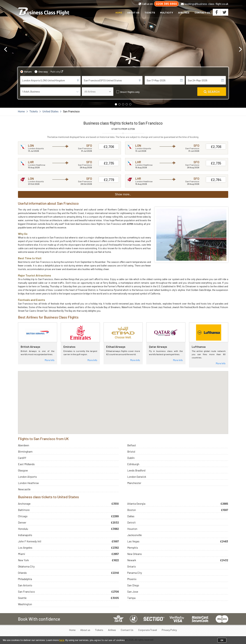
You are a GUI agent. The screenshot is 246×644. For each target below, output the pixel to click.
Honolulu (23, 529)
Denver (22, 522)
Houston (132, 529)
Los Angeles (25, 548)
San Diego (133, 585)
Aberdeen (24, 445)
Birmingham (25, 452)
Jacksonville (135, 535)
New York (23, 560)
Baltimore (24, 510)
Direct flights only (130, 92)
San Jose (133, 592)
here (62, 640)
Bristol (131, 452)
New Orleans (135, 554)
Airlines (184, 12)
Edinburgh (133, 464)
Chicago (23, 516)
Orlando (22, 573)
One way (43, 72)
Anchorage (24, 504)
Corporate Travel (148, 630)
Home (119, 12)
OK (222, 640)
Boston (132, 510)
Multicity (167, 12)
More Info (50, 360)
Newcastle (24, 489)
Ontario (132, 566)
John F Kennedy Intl (30, 541)
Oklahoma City (26, 566)
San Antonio (25, 585)
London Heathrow (28, 483)
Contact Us (202, 12)
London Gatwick (137, 477)
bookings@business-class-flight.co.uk (205, 4)
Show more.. (123, 194)
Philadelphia (25, 579)
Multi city (57, 72)
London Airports (27, 477)
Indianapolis (25, 535)
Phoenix (132, 579)
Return (28, 72)
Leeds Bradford (136, 470)
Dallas (131, 516)
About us (133, 12)
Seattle (22, 598)
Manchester (134, 483)
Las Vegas (133, 541)
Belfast (132, 445)
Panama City (135, 573)
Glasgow (23, 470)
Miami (22, 554)
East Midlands (26, 464)
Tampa (131, 598)
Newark (132, 560)
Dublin (131, 458)
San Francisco (26, 592)
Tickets (150, 12)
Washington (25, 604)
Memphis (133, 548)
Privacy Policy (169, 630)
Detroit (131, 522)
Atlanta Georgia (136, 504)
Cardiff (22, 458)
